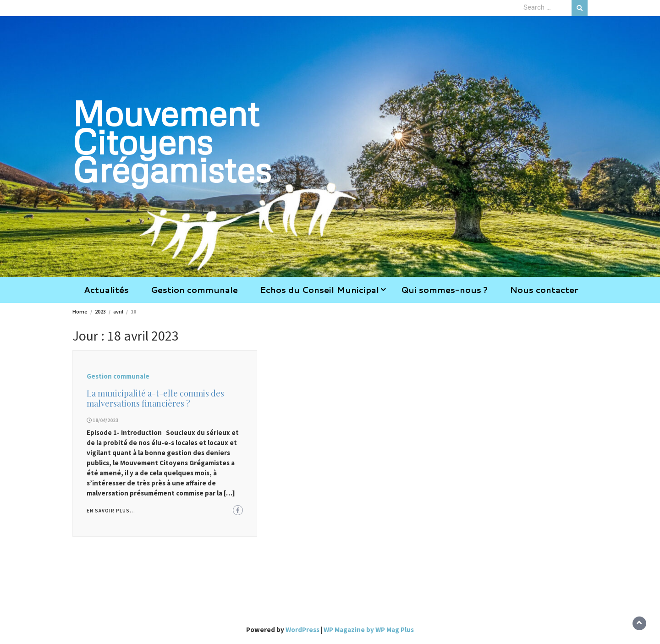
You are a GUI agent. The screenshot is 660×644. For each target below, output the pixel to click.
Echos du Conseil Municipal (319, 290)
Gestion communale (194, 290)
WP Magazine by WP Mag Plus (369, 630)
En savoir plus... (111, 511)
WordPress (302, 630)
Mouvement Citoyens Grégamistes (172, 141)
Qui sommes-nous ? (444, 290)
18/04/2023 (105, 420)
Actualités (106, 290)
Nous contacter (544, 290)
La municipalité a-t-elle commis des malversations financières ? (155, 398)
